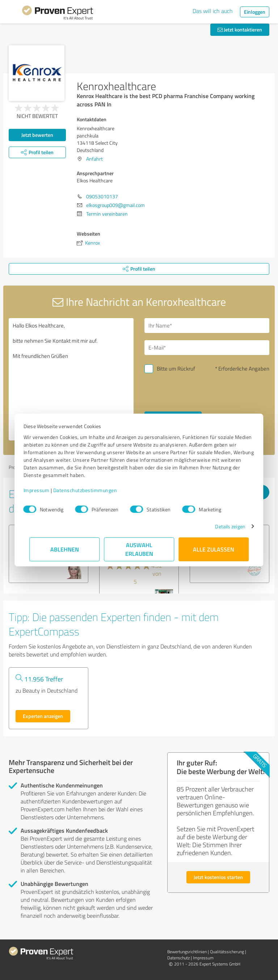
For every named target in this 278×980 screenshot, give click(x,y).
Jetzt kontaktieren (240, 29)
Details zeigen (224, 526)
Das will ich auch (213, 11)
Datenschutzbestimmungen (91, 490)
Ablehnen (65, 549)
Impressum (42, 490)
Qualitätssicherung (227, 952)
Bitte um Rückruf (176, 369)
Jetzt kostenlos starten (218, 877)
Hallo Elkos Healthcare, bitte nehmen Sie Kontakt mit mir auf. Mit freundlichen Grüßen (71, 379)
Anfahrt (94, 159)
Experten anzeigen (43, 716)
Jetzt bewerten (37, 135)
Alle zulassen (214, 549)
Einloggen (255, 12)
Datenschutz (178, 958)
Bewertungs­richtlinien (187, 952)
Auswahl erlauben (139, 549)
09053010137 (102, 196)
